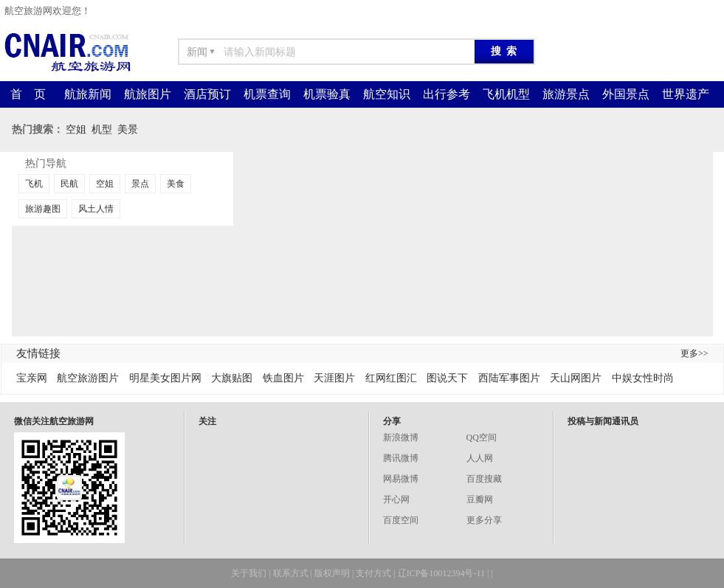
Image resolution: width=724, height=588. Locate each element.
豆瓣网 (480, 499)
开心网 (396, 499)
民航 (69, 184)
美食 (176, 184)
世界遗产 (686, 94)
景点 (140, 184)
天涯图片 (334, 378)
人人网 (480, 458)
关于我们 (249, 573)
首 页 (28, 94)
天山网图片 (576, 378)
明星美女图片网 (165, 378)
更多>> (694, 353)
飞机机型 (506, 94)
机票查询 (267, 94)
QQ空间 (482, 437)
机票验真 (327, 94)
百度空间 (401, 520)
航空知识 (387, 94)
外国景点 (626, 94)
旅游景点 (566, 94)
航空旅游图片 (88, 378)
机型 (102, 129)
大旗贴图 (232, 378)
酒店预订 (207, 94)
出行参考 (447, 94)
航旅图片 (148, 94)
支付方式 (373, 573)
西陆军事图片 (509, 378)
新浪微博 (401, 437)
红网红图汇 (391, 378)
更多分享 (484, 520)
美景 (128, 129)
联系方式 (291, 573)
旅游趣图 (43, 209)
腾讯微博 (401, 458)
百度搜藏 (484, 479)
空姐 (76, 129)
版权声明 (332, 573)
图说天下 (447, 378)
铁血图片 (283, 378)
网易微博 (401, 479)
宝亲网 (32, 378)
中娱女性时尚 (643, 378)
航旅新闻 (88, 94)
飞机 (34, 184)
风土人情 (96, 209)
